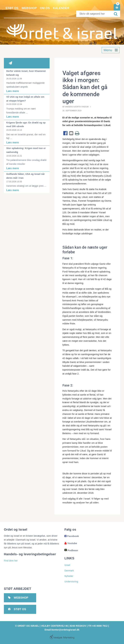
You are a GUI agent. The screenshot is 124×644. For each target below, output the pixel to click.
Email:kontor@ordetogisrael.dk (62, 630)
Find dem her (11, 561)
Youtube (71, 543)
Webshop (29, 8)
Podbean (71, 550)
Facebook (72, 536)
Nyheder (69, 576)
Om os (45, 8)
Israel (67, 565)
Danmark (69, 571)
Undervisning (71, 582)
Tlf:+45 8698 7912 (98, 626)
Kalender (62, 8)
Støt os (12, 8)
